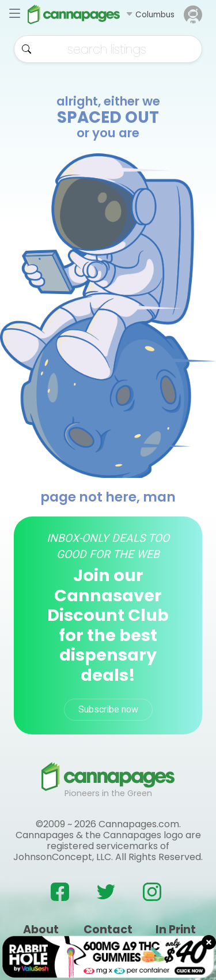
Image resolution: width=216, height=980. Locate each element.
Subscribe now (108, 709)
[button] (150, 14)
